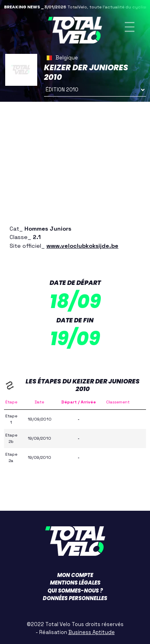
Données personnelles (75, 598)
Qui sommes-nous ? (75, 591)
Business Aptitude (92, 632)
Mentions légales (75, 583)
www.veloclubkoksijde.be (82, 246)
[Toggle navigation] (130, 27)
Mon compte (75, 575)
